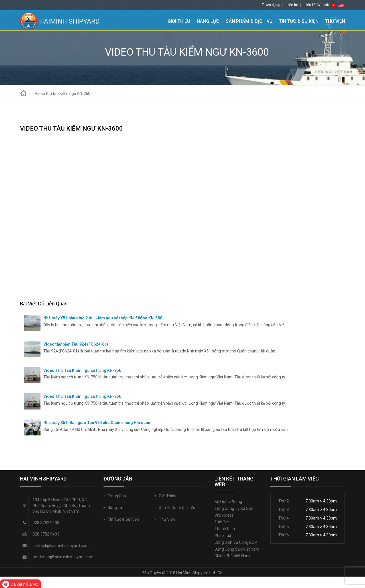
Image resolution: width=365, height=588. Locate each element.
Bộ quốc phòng (228, 502)
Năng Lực (208, 21)
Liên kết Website (317, 5)
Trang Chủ (158, 20)
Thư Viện (335, 21)
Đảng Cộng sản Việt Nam (237, 549)
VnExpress (224, 515)
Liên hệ (292, 5)
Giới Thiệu (179, 21)
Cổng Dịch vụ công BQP (236, 542)
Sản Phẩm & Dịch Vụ (249, 21)
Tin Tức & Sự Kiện (299, 21)
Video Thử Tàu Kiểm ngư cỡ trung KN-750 (82, 370)
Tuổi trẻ (222, 522)
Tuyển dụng (271, 5)
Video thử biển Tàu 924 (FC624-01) (76, 344)
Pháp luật (224, 536)
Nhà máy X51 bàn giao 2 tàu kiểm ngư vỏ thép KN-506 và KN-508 (103, 318)
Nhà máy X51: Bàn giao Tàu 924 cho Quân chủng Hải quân (97, 423)
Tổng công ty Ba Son (234, 508)
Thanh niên (225, 529)
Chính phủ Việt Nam (232, 556)
